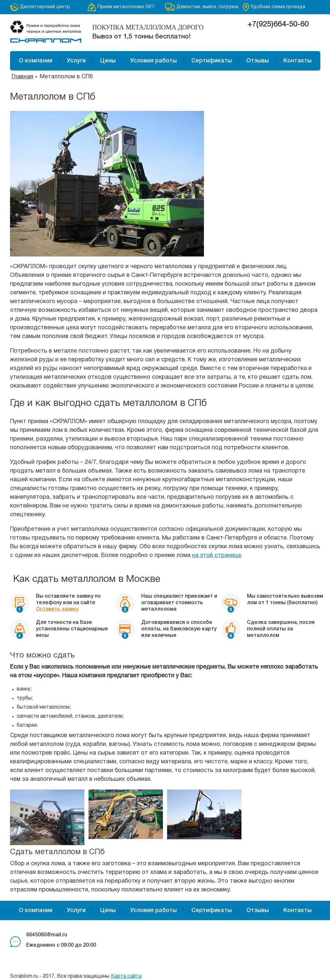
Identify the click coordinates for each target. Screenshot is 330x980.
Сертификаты (212, 61)
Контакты (298, 61)
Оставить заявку (57, 609)
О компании (36, 61)
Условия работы (154, 61)
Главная (22, 77)
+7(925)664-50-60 (278, 25)
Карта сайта (126, 976)
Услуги (76, 61)
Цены (108, 61)
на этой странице (217, 555)
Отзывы (258, 61)
